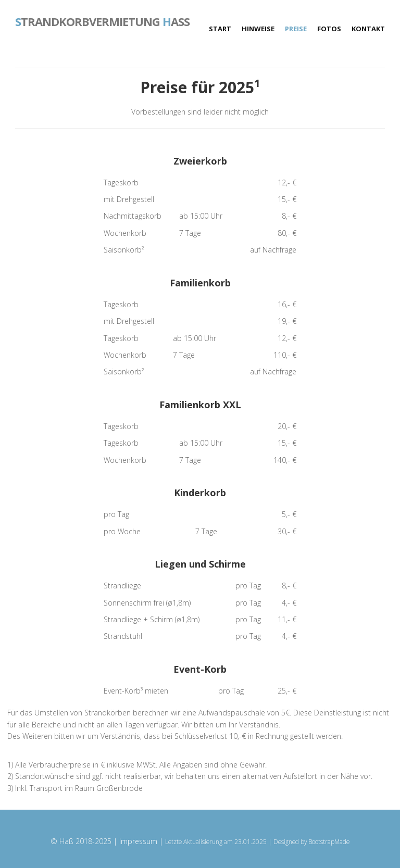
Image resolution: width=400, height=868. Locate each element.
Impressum (138, 841)
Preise (296, 29)
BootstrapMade (329, 841)
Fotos (329, 29)
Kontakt (368, 29)
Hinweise (258, 29)
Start (220, 29)
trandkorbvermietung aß (102, 21)
